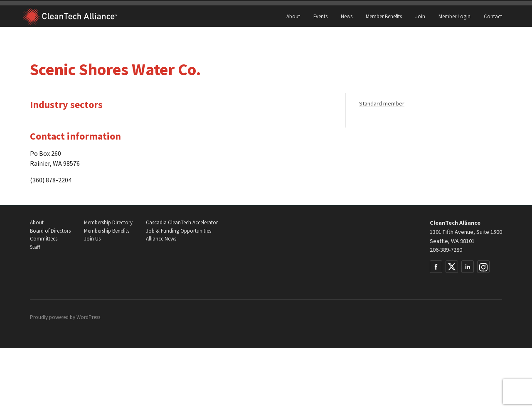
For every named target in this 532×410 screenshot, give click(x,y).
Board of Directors (50, 231)
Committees (44, 239)
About (293, 16)
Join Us (92, 239)
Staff (35, 247)
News (347, 16)
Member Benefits (384, 16)
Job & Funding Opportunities (179, 231)
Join (420, 16)
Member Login (454, 16)
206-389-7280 (446, 250)
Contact (493, 16)
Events (320, 16)
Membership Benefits (107, 231)
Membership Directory (108, 222)
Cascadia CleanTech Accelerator (182, 222)
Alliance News (161, 239)
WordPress (88, 317)
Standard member (382, 103)
